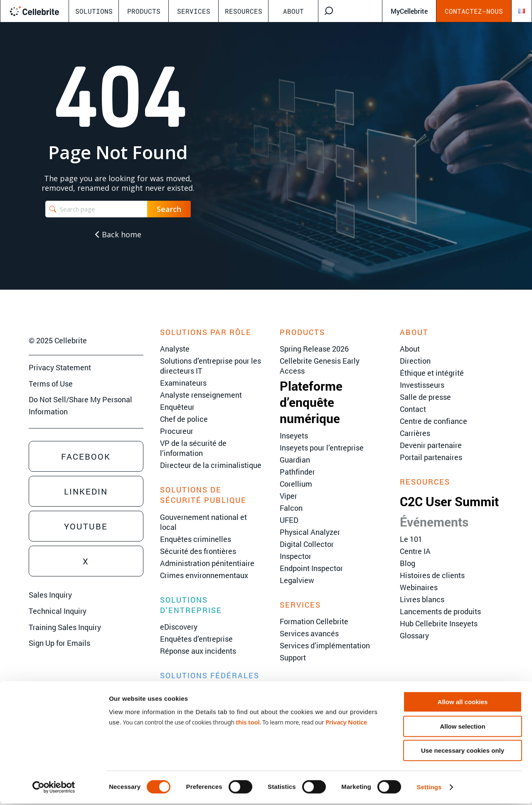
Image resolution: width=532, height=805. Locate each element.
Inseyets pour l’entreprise (322, 448)
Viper (288, 496)
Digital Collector (307, 544)
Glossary (414, 635)
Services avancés (309, 633)
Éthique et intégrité (432, 373)
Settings (429, 789)
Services (194, 11)
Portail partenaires (431, 457)
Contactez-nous (474, 11)
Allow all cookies (463, 703)
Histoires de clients (432, 575)
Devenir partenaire (431, 445)
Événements (434, 522)
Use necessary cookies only (463, 752)
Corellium (296, 484)
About (293, 11)
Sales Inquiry (50, 595)
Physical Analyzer (310, 532)
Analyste (175, 349)
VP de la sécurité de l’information (193, 448)
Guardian (295, 460)
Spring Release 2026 (314, 349)
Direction (415, 361)
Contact (413, 409)
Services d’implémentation (325, 645)
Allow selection (462, 728)
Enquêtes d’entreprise (196, 639)
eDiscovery (179, 627)
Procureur (177, 431)
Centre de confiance (433, 421)
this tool (248, 723)
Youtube (86, 526)
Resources (244, 11)
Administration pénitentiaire (207, 563)
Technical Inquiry (58, 611)
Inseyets (294, 436)
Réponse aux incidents (198, 651)
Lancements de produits (440, 611)
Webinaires (419, 587)
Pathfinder (297, 472)
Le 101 (411, 539)
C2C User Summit (449, 501)
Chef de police (184, 419)
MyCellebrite (409, 11)
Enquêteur (177, 407)
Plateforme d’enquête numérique (311, 402)
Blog (408, 563)
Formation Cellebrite (314, 621)
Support (293, 657)
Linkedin (86, 491)
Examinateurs (183, 383)
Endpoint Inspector (311, 568)
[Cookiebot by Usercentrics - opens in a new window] (54, 789)
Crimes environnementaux (204, 575)
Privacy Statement (60, 367)
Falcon (291, 508)
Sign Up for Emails (59, 643)
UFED (289, 520)
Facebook (86, 456)
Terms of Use (51, 384)
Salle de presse (425, 397)
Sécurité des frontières (198, 551)
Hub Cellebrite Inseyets (439, 623)
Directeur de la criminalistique (211, 465)
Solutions (94, 11)
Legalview (297, 580)
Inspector (296, 556)
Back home (118, 234)
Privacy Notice (346, 723)
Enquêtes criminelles (196, 539)
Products (144, 11)
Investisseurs (422, 385)
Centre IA (415, 551)
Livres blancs (422, 599)
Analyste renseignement (201, 395)
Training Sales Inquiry (65, 627)
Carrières (415, 433)
